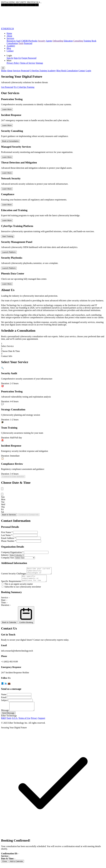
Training (87, 41)
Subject (4, 703)
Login (88, 71)
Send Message (8, 717)
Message (5, 714)
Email (4, 700)
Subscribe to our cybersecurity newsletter (21, 589)
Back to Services (9, 515)
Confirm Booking (26, 618)
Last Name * (7, 535)
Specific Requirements (11, 584)
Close (5, 865)
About (9, 36)
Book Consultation (70, 71)
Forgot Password (29, 58)
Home (9, 33)
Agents (49, 41)
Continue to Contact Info (29, 515)
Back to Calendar (9, 625)
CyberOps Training (38, 71)
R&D (4, 722)
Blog (9, 48)
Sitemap (39, 63)
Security (42, 41)
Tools (21, 43)
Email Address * (8, 538)
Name (4, 697)
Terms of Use (24, 722)
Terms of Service (28, 63)
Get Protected (7, 87)
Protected (28, 43)
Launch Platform (9, 252)
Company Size (8, 558)
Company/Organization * (12, 552)
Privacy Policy (13, 63)
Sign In (10, 58)
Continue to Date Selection (13, 477)
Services (10, 38)
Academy (11, 46)
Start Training (8, 236)
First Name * (7, 532)
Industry (5, 555)
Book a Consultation (10, 141)
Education (68, 41)
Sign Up (17, 58)
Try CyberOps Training (24, 87)
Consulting (78, 41)
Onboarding (58, 41)
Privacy (34, 722)
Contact (10, 51)
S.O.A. (15, 722)
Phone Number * (9, 541)
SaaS (18, 41)
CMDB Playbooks (29, 41)
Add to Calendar (16, 865)
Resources (11, 41)
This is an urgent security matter (17, 586)
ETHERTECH (7, 29)
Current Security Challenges (14, 575)
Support (42, 722)
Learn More (7, 109)
